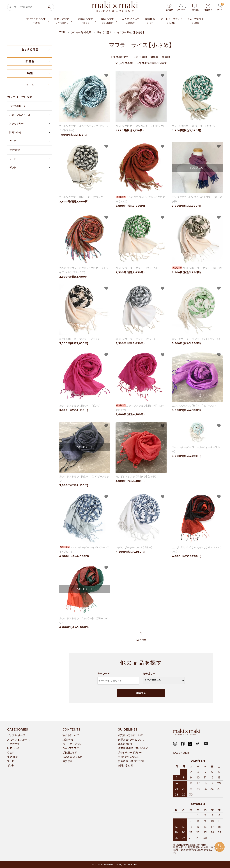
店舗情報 (68, 740)
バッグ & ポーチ (16, 735)
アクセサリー (17, 124)
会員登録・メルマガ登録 (131, 761)
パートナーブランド (73, 744)
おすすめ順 (141, 57)
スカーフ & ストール (19, 740)
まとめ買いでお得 (73, 757)
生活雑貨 (15, 150)
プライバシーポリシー (130, 753)
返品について (125, 744)
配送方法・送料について (131, 740)
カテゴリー (149, 674)
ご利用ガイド (70, 753)
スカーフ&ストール (20, 115)
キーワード (104, 674)
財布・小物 (15, 132)
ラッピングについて (128, 757)
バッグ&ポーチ (18, 106)
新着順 (166, 57)
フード (13, 159)
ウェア (13, 141)
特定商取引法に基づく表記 (133, 748)
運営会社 (68, 761)
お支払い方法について (130, 735)
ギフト (13, 168)
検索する (141, 693)
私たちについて (71, 735)
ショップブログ (71, 748)
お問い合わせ (125, 766)
